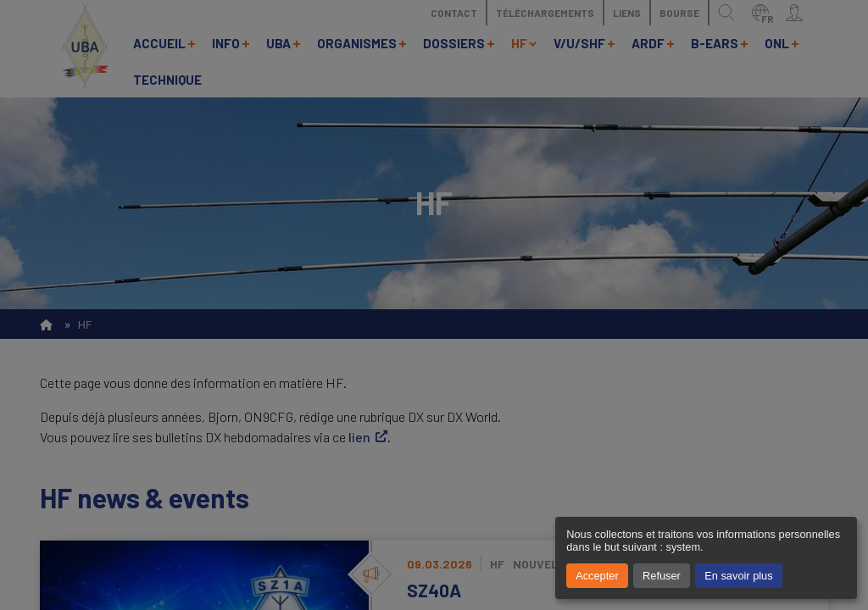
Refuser (662, 576)
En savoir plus (738, 576)
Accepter (597, 576)
